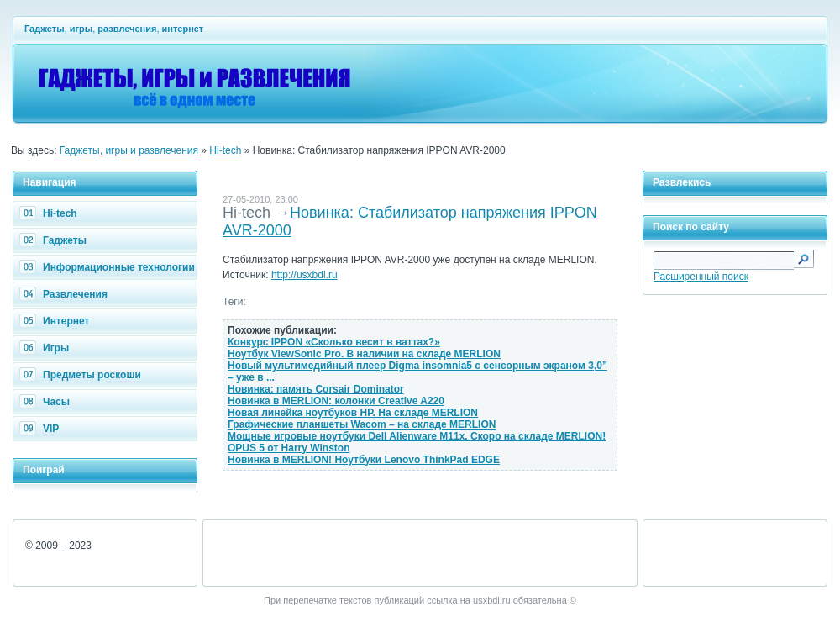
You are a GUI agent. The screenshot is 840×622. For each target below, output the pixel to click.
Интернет (56, 321)
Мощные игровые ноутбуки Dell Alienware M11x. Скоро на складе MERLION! (417, 436)
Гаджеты (55, 240)
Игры (46, 348)
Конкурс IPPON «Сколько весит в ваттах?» (334, 342)
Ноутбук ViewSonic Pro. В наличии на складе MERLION (364, 354)
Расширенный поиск (701, 277)
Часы (47, 402)
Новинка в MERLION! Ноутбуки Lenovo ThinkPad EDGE (364, 460)
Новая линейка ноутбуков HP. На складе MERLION (353, 413)
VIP (41, 429)
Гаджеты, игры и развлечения (129, 150)
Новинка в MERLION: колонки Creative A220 (336, 401)
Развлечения (66, 294)
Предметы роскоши (82, 375)
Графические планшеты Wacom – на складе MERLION (362, 424)
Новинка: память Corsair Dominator (316, 389)
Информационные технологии (109, 267)
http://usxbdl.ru (304, 275)
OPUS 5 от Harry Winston (289, 448)
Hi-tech (225, 150)
